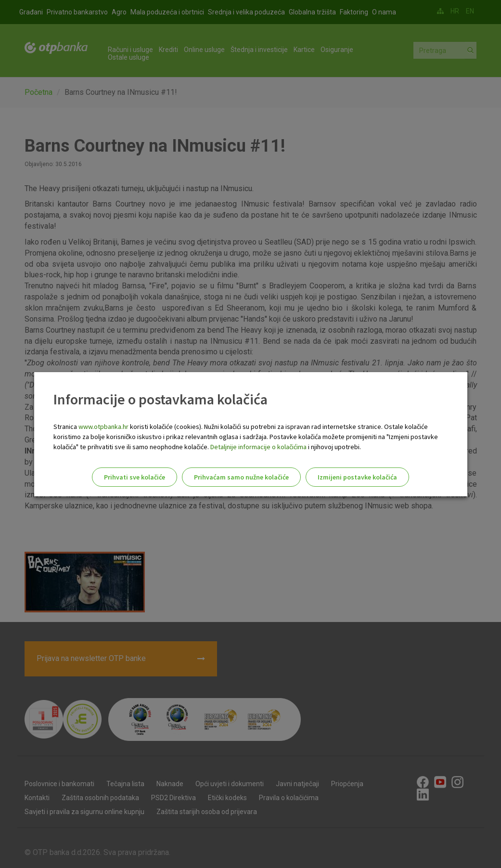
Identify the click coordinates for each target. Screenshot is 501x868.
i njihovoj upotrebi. (334, 447)
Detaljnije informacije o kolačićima (258, 447)
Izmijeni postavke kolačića (357, 477)
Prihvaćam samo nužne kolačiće (241, 477)
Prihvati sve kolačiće (135, 477)
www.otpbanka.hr (103, 427)
